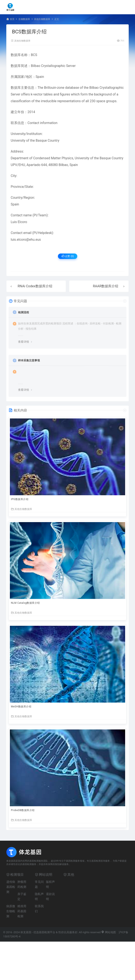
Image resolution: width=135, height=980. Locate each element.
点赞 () (68, 256)
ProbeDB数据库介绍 (23, 810)
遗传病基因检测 (11, 887)
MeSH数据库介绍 (21, 707)
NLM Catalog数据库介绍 (25, 603)
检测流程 (24, 312)
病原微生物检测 (11, 911)
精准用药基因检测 (22, 911)
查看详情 (24, 342)
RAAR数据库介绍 (106, 286)
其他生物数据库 (42, 19)
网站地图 (108, 932)
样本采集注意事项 (29, 360)
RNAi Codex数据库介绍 (35, 286)
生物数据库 (24, 19)
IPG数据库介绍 (20, 499)
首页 (12, 19)
